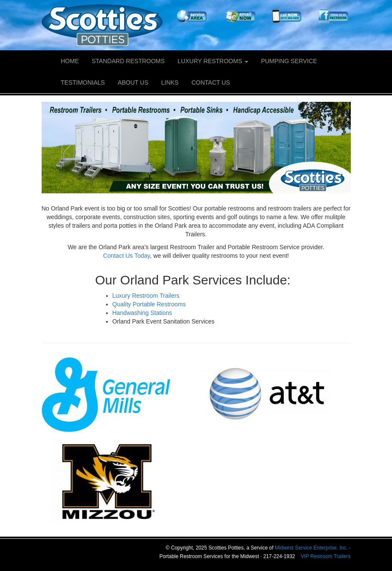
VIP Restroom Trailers (325, 556)
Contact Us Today (126, 256)
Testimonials (83, 82)
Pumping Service (289, 61)
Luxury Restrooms (213, 61)
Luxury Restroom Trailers (146, 296)
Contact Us (211, 82)
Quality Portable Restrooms (149, 304)
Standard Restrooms (128, 61)
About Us (133, 82)
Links (170, 82)
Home (70, 61)
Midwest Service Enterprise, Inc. (311, 548)
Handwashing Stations (142, 313)
